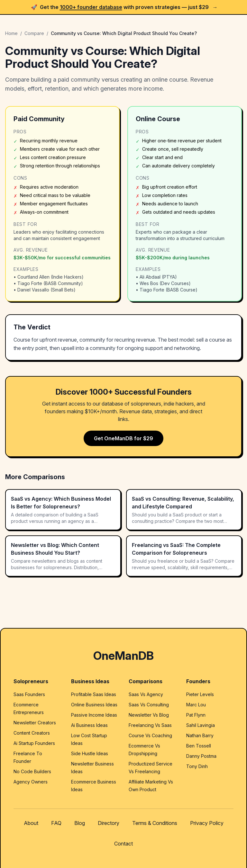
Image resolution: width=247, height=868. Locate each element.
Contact (123, 844)
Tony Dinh (197, 766)
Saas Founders (29, 694)
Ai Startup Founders (34, 743)
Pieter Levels (200, 694)
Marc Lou (196, 705)
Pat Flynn (196, 715)
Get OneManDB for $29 (123, 438)
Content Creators (32, 733)
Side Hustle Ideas (90, 753)
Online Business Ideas (94, 705)
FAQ (56, 823)
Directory (109, 823)
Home (11, 33)
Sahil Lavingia (201, 725)
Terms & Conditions (155, 823)
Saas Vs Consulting (149, 705)
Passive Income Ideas (94, 715)
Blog (80, 823)
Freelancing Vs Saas (150, 725)
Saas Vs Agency (146, 694)
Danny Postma (201, 756)
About (31, 823)
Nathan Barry (200, 735)
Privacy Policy (207, 823)
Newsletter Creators (35, 723)
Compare (34, 33)
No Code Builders (32, 771)
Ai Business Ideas (89, 725)
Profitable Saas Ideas (94, 694)
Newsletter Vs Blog (149, 715)
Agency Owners (31, 782)
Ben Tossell (199, 746)
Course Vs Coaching (150, 735)
